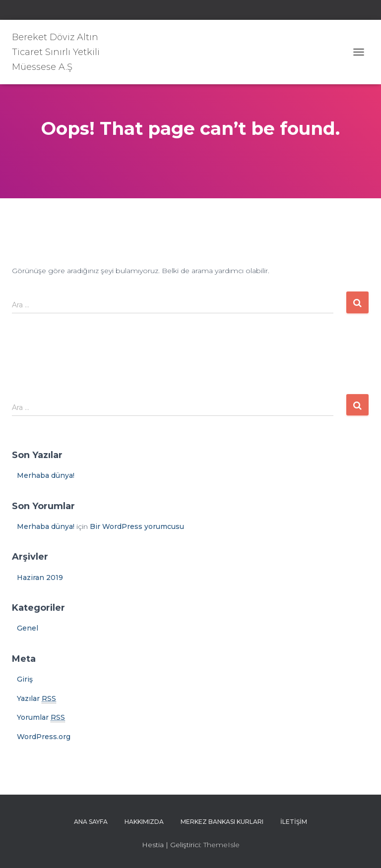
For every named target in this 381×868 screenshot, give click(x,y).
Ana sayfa (91, 822)
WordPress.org (44, 737)
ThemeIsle (222, 845)
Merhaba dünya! (46, 475)
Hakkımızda (144, 822)
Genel (28, 628)
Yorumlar (41, 718)
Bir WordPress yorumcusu (137, 526)
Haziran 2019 (40, 578)
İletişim (294, 822)
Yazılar (36, 699)
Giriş (25, 679)
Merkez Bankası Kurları (222, 822)
